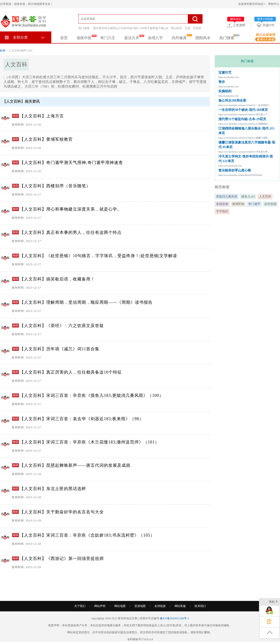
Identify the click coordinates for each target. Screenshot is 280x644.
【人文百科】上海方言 (42, 116)
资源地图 (140, 606)
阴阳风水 (203, 38)
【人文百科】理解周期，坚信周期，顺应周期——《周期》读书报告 (86, 302)
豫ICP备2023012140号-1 (174, 618)
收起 (273, 602)
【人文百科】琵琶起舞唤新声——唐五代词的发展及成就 (75, 465)
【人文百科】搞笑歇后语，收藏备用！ (57, 279)
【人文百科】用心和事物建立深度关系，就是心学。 (71, 209)
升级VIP (266, 25)
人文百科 (265, 196)
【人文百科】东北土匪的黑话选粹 (53, 489)
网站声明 (100, 606)
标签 (3, 51)
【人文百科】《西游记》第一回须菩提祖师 (62, 559)
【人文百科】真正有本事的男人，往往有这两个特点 (71, 232)
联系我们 (200, 606)
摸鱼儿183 (248, 196)
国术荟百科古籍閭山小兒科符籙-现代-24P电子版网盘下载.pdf (131, 28)
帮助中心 (274, 4)
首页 (64, 38)
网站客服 (180, 606)
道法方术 (132, 38)
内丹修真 (179, 38)
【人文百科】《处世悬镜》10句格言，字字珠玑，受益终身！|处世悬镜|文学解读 (98, 256)
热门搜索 (227, 38)
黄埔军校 (238, 204)
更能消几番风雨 (227, 196)
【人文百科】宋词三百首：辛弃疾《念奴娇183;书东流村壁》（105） (87, 535)
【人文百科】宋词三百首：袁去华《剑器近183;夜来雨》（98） (82, 419)
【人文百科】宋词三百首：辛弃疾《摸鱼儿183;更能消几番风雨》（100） (92, 395)
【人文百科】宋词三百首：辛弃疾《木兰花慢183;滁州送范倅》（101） (89, 442)
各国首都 (222, 204)
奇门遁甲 (254, 204)
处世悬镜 (270, 204)
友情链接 (160, 606)
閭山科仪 (176, 28)
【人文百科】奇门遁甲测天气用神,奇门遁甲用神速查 (71, 163)
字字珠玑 (222, 211)
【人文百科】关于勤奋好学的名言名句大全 (62, 512)
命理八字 (155, 38)
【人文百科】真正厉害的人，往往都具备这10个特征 (71, 372)
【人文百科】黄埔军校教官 (46, 139)
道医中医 (84, 38)
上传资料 (236, 25)
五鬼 (187, 28)
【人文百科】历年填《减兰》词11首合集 (59, 349)
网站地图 (120, 606)
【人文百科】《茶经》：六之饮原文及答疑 (62, 326)
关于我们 (80, 606)
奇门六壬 (108, 38)
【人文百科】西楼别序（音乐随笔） (55, 186)
